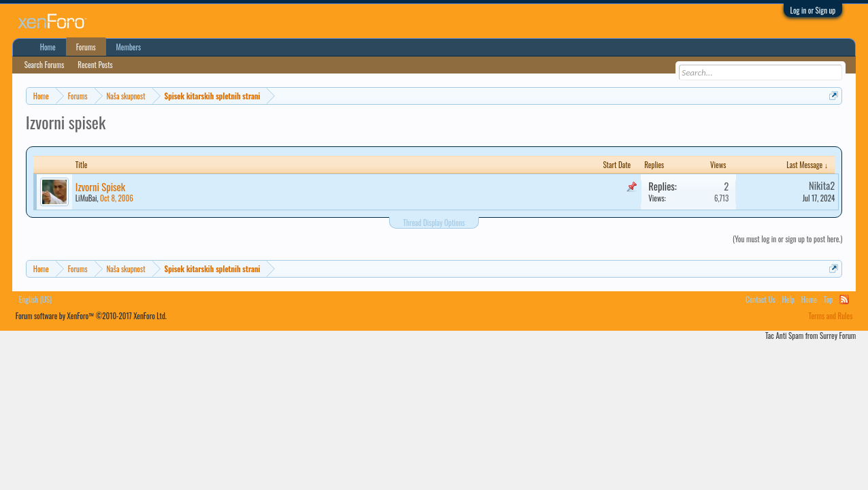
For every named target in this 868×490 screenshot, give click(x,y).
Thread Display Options (434, 223)
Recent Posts (95, 65)
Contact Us (761, 299)
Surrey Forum (838, 336)
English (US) (35, 299)
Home (48, 47)
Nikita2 (822, 185)
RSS (844, 299)
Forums (86, 47)
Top (828, 299)
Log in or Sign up (813, 10)
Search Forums (45, 65)
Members (129, 47)
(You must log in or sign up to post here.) (787, 239)
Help (788, 299)
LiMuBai (86, 198)
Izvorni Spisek (100, 187)
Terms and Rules (831, 316)
